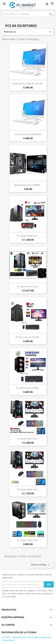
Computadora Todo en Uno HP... (28, 83)
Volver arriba (41, 565)
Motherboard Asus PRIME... (28, 185)
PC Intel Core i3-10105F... (28, 337)
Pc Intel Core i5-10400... (28, 388)
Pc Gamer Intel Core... (28, 286)
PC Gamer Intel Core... (28, 236)
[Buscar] (28, 14)
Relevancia (28, 32)
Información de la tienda (19, 632)
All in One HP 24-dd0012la (28, 134)
